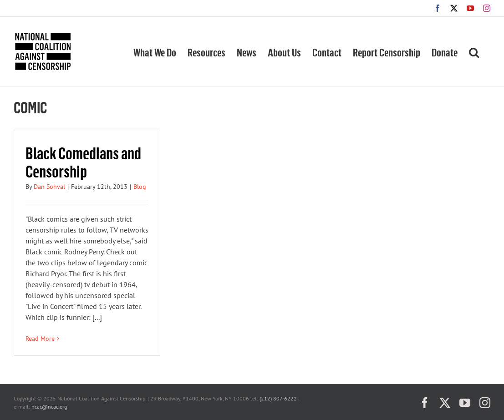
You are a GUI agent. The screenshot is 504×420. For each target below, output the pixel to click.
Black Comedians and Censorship (83, 162)
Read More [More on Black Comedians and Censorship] (40, 339)
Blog (140, 187)
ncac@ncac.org (49, 407)
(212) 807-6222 (278, 398)
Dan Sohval (49, 187)
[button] (474, 51)
